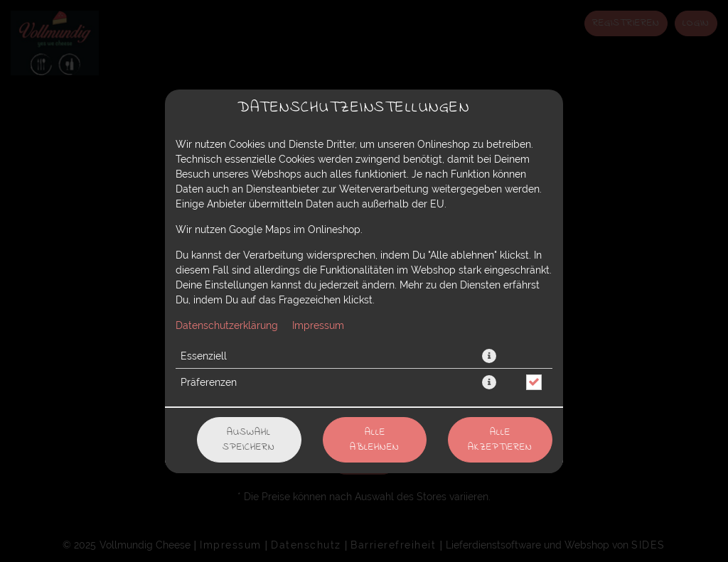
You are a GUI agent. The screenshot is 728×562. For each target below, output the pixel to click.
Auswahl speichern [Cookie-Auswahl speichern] (249, 440)
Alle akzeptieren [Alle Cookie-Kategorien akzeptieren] (500, 440)
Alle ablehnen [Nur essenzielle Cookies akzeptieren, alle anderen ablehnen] (375, 440)
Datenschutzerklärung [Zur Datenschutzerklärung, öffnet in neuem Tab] (227, 325)
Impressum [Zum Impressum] (318, 325)
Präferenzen (209, 382)
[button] (489, 356)
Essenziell (204, 356)
